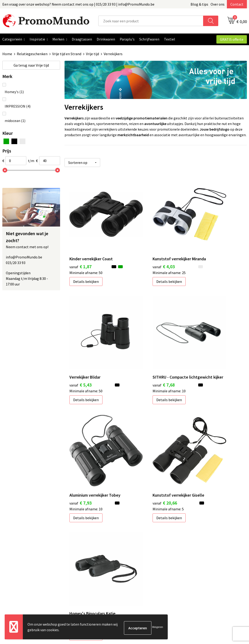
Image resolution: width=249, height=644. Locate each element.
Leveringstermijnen (146, 568)
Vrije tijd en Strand (67, 54)
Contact (237, 4)
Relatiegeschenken (32, 54)
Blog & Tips (79, 547)
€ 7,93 (141, 351)
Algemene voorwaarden (210, 547)
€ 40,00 (82, 446)
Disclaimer (199, 568)
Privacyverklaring (205, 561)
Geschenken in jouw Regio (90, 554)
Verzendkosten (142, 561)
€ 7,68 (80, 351)
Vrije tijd (92, 54)
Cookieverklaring (204, 554)
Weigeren (158, 628)
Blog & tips (199, 4)
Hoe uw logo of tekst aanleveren (156, 575)
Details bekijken (86, 257)
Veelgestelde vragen (86, 568)
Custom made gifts (145, 582)
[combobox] (151, 21)
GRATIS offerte (232, 39)
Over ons (218, 4)
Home (7, 54)
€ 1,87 (80, 242)
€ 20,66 (203, 351)
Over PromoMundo (85, 561)
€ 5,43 (202, 242)
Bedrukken (139, 554)
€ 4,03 (141, 249)
